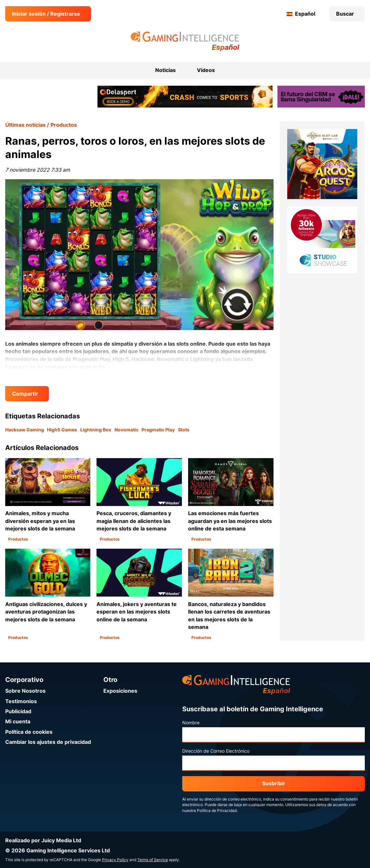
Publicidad (18, 711)
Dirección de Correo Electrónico (216, 751)
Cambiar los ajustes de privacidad (48, 742)
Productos (64, 125)
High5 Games (62, 430)
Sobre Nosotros (25, 691)
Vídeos (206, 70)
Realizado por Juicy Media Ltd (43, 840)
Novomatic (126, 430)
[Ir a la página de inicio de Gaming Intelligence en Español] (185, 41)
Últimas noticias (25, 125)
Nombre (191, 723)
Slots (184, 430)
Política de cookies (29, 732)
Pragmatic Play (158, 430)
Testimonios (21, 701)
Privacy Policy (115, 860)
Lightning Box (96, 430)
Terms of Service (153, 860)
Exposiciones (120, 691)
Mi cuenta (18, 722)
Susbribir (274, 783)
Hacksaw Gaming (25, 430)
